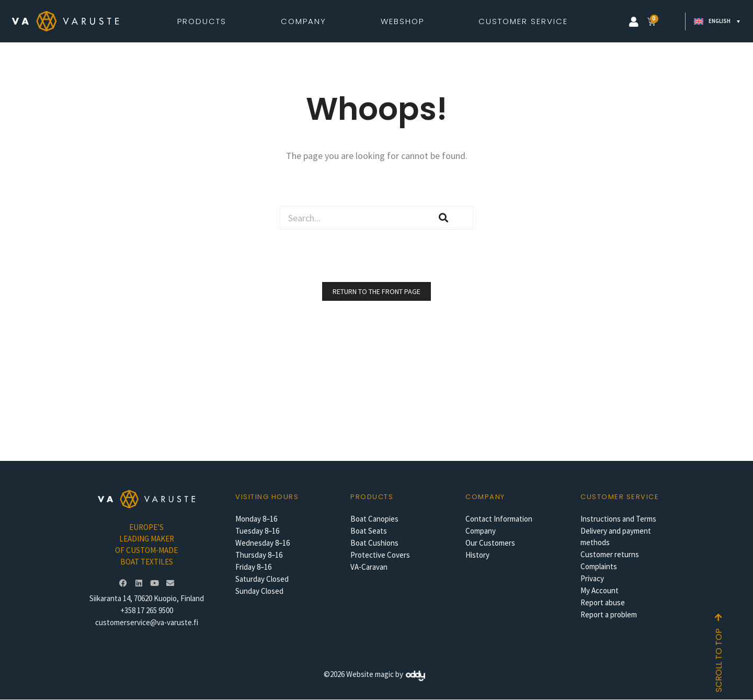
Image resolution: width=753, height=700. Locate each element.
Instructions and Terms (618, 519)
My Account (600, 590)
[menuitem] (715, 21)
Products (204, 21)
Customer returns (610, 554)
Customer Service (523, 21)
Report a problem (609, 614)
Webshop (405, 21)
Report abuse (603, 602)
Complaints (599, 566)
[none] (715, 21)
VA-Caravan (369, 567)
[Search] (444, 218)
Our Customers (490, 543)
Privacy (592, 578)
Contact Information (499, 519)
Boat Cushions (374, 543)
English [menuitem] (720, 21)
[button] (634, 22)
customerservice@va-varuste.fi (147, 622)
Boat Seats (369, 531)
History (477, 555)
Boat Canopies (374, 519)
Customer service (620, 497)
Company (306, 21)
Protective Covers (380, 555)
